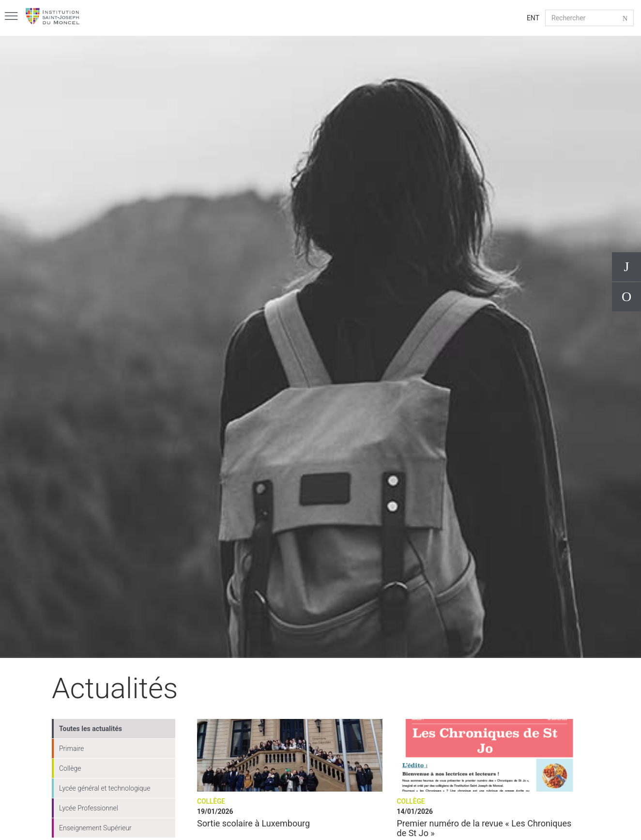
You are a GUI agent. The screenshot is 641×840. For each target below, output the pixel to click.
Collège (70, 768)
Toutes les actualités (91, 729)
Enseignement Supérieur (95, 828)
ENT (533, 18)
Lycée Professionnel (89, 808)
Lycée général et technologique (105, 788)
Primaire (71, 748)
